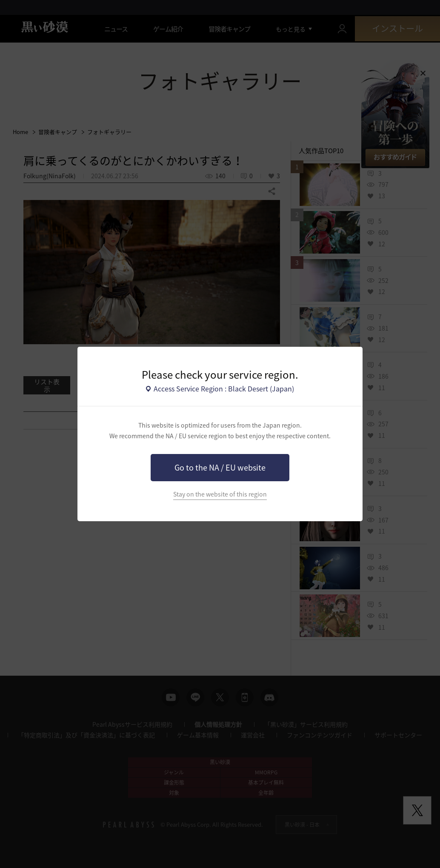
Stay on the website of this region (220, 494)
